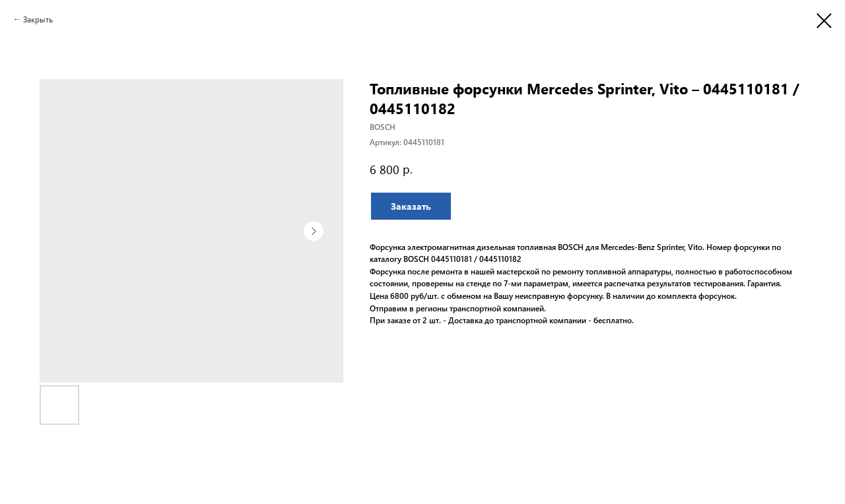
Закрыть (38, 19)
